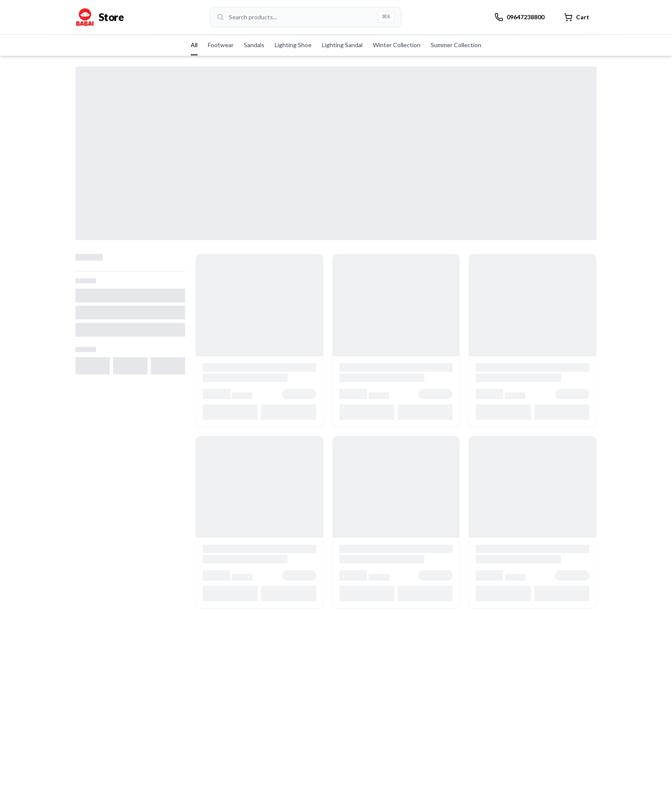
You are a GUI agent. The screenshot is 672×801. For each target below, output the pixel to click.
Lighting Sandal (342, 45)
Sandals (254, 45)
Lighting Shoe (293, 45)
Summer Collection (456, 45)
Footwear (221, 45)
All (194, 45)
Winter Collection (397, 45)
